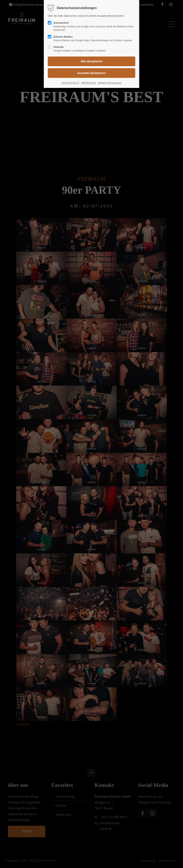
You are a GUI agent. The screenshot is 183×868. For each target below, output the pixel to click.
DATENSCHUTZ (70, 83)
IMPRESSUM (89, 83)
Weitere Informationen (110, 83)
